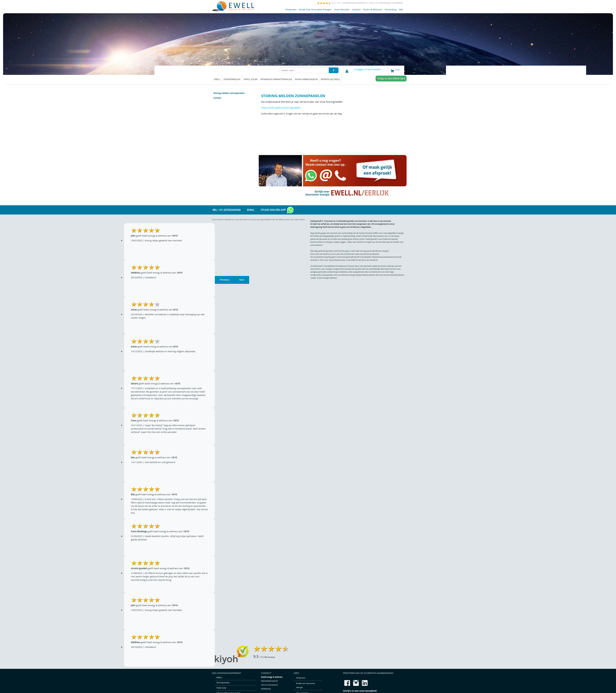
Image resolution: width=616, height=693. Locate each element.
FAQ (401, 9)
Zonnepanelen (232, 79)
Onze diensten (342, 9)
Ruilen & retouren (373, 9)
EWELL (217, 79)
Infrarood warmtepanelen (276, 79)
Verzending (391, 9)
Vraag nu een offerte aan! (391, 78)
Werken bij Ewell (330, 79)
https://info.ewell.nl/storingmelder (281, 108)
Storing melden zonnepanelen (229, 93)
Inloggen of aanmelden (368, 69)
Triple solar (250, 79)
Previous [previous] (225, 280)
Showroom (291, 9)
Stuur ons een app (277, 210)
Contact (356, 10)
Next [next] (242, 280)
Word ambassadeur (306, 79)
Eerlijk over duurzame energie (315, 10)
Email (251, 210)
